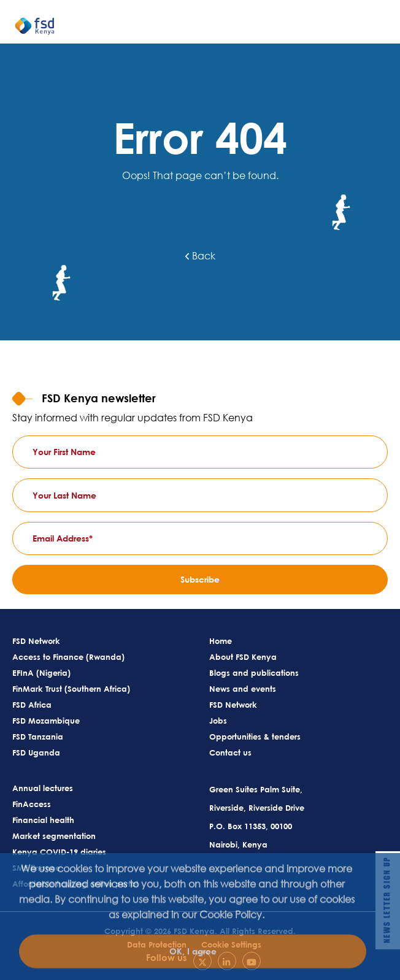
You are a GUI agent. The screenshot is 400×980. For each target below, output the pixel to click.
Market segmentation (54, 836)
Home (221, 641)
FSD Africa (32, 705)
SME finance (36, 868)
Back (200, 256)
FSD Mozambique (46, 721)
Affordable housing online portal (75, 884)
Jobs (218, 721)
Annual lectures (43, 788)
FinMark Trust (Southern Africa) (71, 689)
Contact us (230, 752)
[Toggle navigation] (385, 31)
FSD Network (36, 641)
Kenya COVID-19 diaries (59, 852)
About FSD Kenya (243, 657)
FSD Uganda (36, 752)
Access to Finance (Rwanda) (68, 657)
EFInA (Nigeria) (41, 673)
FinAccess (32, 804)
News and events (243, 689)
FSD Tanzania (38, 737)
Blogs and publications (254, 673)
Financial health (43, 820)
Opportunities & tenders (255, 737)
